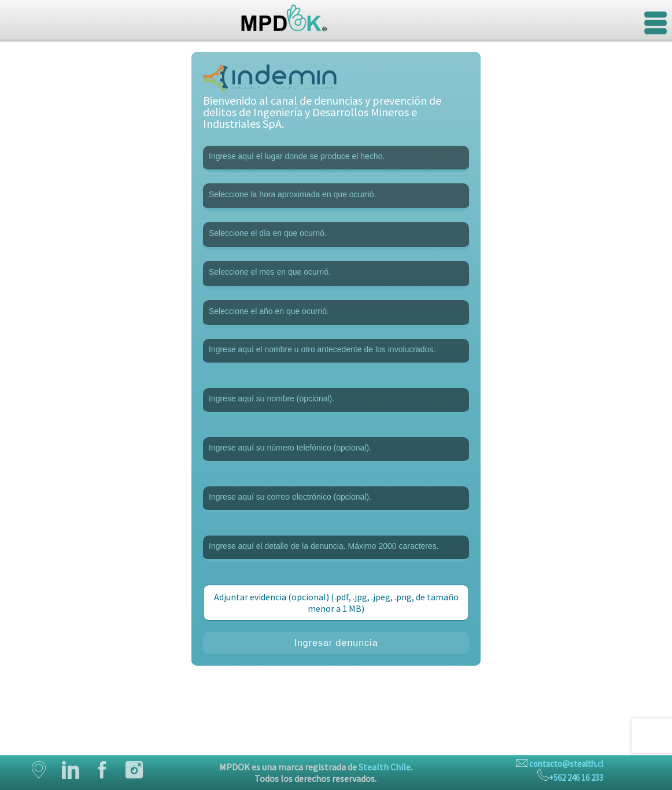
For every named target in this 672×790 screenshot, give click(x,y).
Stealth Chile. (385, 767)
